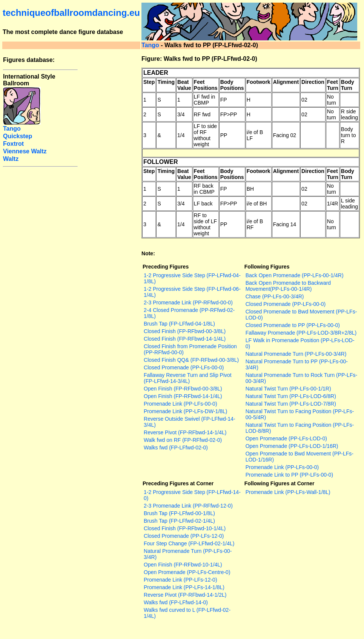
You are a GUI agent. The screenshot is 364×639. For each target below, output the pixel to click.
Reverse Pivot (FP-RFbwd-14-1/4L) (185, 432)
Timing (166, 82)
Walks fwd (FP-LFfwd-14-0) (176, 602)
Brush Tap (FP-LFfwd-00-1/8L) (179, 513)
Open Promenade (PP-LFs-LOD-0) (286, 438)
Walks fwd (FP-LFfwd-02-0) (176, 448)
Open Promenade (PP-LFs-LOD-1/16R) (292, 446)
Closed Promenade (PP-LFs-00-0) (184, 367)
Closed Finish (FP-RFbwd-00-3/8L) (185, 331)
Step (149, 82)
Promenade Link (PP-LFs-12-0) (180, 580)
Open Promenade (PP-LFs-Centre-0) (187, 572)
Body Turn (348, 85)
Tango (150, 45)
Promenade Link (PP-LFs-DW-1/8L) (185, 411)
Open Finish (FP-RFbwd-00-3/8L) (183, 389)
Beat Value (184, 85)
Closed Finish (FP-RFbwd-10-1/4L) (185, 528)
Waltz (11, 159)
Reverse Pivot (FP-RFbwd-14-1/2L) (185, 595)
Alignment (286, 82)
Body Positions (232, 85)
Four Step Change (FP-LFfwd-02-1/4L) (189, 543)
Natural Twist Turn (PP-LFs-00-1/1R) (288, 389)
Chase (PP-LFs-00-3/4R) (275, 296)
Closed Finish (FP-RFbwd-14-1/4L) (185, 339)
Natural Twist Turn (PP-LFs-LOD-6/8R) (291, 396)
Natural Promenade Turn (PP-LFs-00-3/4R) (296, 354)
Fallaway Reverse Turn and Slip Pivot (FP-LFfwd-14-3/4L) (188, 378)
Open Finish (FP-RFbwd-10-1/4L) (183, 565)
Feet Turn (333, 85)
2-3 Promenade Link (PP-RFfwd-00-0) (188, 303)
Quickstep (18, 136)
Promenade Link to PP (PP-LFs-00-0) (289, 475)
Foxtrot (13, 144)
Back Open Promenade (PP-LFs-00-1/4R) (295, 275)
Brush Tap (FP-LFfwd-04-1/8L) (179, 324)
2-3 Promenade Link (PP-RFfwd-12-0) (188, 506)
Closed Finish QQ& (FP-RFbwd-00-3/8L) (191, 360)
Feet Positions (206, 85)
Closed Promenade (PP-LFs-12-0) (184, 536)
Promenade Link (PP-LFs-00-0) (180, 404)
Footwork (259, 82)
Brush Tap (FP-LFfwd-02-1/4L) (179, 521)
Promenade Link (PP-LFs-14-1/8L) (184, 587)
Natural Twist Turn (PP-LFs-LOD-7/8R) (291, 404)
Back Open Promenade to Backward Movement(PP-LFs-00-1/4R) (288, 286)
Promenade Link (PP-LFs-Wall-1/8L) (288, 492)
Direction (313, 82)
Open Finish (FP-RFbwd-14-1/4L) (183, 396)
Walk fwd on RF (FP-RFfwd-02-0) (183, 440)
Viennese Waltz (25, 151)
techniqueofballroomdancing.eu (71, 13)
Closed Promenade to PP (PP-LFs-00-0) (293, 325)
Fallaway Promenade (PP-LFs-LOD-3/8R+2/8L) (301, 333)
